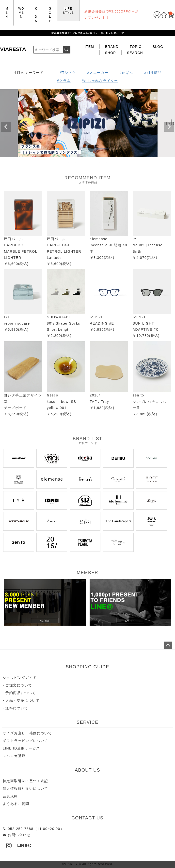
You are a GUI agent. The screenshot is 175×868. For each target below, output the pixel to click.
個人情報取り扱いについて (25, 789)
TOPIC (136, 47)
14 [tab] (110, 162)
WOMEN (21, 13)
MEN (7, 13)
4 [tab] (76, 162)
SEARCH (135, 53)
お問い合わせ (17, 835)
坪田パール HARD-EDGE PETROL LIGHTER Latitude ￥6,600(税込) (64, 251)
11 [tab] (100, 162)
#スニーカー (98, 73)
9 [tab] (93, 162)
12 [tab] (103, 162)
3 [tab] (72, 162)
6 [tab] (83, 162)
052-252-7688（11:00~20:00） (33, 829)
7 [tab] (86, 162)
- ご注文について (17, 685)
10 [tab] (96, 162)
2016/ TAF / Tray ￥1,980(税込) (102, 401)
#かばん (126, 73)
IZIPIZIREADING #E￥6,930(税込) (102, 323)
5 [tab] (79, 162)
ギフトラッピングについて (25, 741)
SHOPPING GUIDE (87, 667)
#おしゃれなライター (100, 81)
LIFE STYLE (68, 11)
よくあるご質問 (16, 804)
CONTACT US (87, 818)
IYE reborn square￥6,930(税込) (17, 323)
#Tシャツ (68, 73)
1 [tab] (65, 162)
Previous (6, 127)
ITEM (89, 47)
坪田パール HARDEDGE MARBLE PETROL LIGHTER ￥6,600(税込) (21, 251)
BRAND (112, 47)
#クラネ (64, 81)
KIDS (36, 15)
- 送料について (16, 708)
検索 (67, 50)
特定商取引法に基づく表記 (25, 781)
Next (169, 127)
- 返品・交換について (21, 700)
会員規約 (10, 796)
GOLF (50, 15)
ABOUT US (87, 770)
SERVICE (87, 722)
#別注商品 (153, 73)
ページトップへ (168, 645)
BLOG (158, 47)
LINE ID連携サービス (21, 748)
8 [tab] (90, 162)
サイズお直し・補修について (27, 733)
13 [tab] (107, 162)
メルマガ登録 (14, 756)
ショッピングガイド (20, 678)
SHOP (111, 53)
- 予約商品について (19, 693)
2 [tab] (69, 162)
